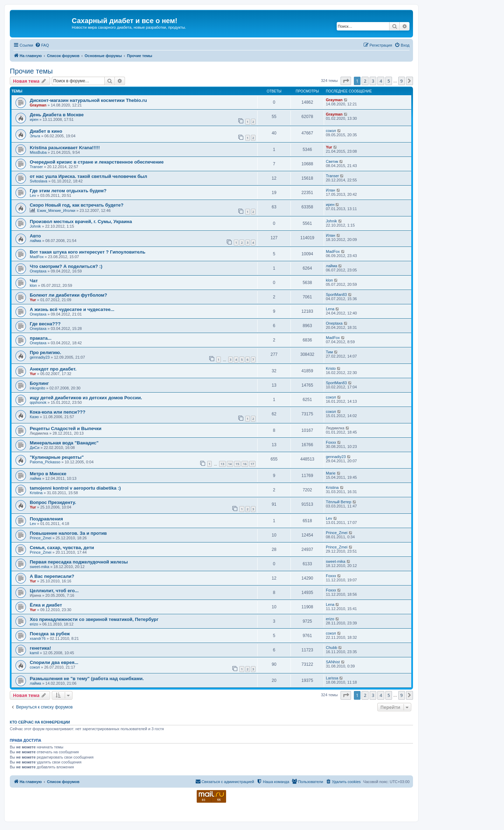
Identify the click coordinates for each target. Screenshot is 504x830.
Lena (330, 309)
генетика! (40, 648)
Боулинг (39, 383)
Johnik (35, 226)
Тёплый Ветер (339, 502)
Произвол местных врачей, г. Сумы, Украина (81, 222)
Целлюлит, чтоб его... (54, 591)
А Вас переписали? (52, 576)
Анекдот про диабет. (53, 369)
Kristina (36, 493)
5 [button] (389, 81)
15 (237, 464)
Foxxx (331, 442)
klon (33, 285)
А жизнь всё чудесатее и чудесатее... (72, 309)
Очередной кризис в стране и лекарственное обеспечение (97, 162)
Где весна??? (45, 324)
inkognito (37, 388)
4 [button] (381, 81)
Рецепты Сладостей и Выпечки (66, 428)
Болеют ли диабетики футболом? (68, 295)
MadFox (37, 257)
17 (252, 464)
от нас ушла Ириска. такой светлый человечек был (88, 176)
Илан (331, 190)
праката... (41, 338)
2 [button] (365, 81)
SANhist (333, 662)
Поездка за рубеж (50, 634)
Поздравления (46, 519)
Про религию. (45, 352)
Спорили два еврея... (54, 662)
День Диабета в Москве (57, 115)
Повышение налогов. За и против (68, 533)
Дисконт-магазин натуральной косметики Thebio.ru (88, 100)
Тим (329, 352)
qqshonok (38, 402)
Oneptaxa (38, 271)
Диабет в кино (46, 131)
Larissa (332, 678)
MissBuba (38, 152)
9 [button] (402, 81)
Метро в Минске (48, 474)
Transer (36, 167)
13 (222, 464)
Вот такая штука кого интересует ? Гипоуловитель (87, 252)
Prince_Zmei (41, 538)
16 (245, 464)
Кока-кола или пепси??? (58, 412)
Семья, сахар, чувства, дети (62, 548)
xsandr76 (38, 638)
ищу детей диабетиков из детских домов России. (86, 398)
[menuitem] (42, 45)
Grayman (38, 105)
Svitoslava (38, 181)
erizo (34, 624)
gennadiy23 (40, 357)
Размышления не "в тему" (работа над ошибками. (87, 679)
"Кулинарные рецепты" (57, 457)
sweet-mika (40, 567)
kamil (34, 653)
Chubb (331, 648)
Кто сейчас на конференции (40, 722)
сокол (331, 131)
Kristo (331, 368)
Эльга (35, 136)
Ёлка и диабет (46, 605)
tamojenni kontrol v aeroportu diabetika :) (75, 488)
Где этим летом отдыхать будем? (68, 191)
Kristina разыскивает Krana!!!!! (65, 148)
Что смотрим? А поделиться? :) (66, 266)
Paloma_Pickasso (45, 462)
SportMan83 (336, 295)
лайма (35, 241)
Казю (34, 417)
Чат (34, 281)
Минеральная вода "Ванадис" (64, 443)
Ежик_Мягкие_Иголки (56, 210)
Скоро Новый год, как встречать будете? (77, 205)
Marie (331, 473)
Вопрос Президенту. (53, 502)
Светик (332, 161)
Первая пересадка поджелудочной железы (79, 562)
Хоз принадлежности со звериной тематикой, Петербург (94, 619)
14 (230, 464)
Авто (35, 236)
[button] (346, 81)
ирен (34, 119)
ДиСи (35, 448)
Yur (329, 147)
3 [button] (373, 81)
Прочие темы (31, 71)
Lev (33, 195)
